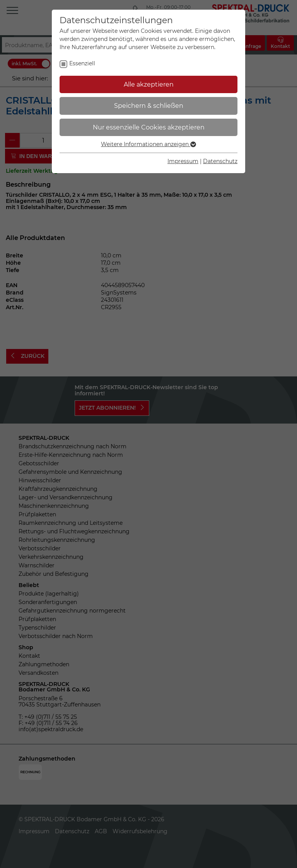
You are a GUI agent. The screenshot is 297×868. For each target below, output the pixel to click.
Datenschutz (220, 161)
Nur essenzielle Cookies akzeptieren (149, 127)
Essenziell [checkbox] (82, 63)
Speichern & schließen (149, 106)
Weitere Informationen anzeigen (148, 144)
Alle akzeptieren (149, 84)
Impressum (183, 161)
